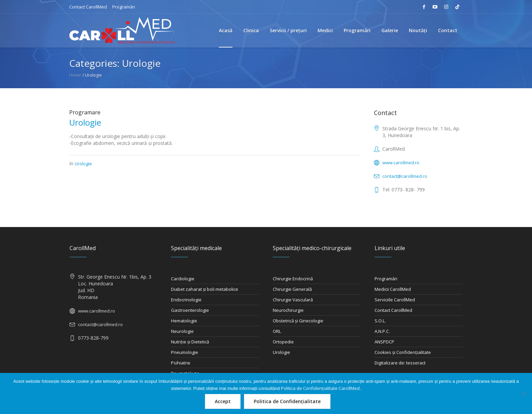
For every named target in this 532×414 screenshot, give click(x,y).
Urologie (85, 122)
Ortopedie (283, 342)
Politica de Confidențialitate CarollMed (320, 388)
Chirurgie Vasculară (293, 300)
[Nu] (524, 394)
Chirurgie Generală (292, 289)
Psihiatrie (181, 363)
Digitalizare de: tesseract (400, 363)
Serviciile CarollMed (395, 300)
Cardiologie (183, 279)
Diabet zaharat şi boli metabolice (205, 289)
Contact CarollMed (88, 7)
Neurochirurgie (288, 310)
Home (75, 75)
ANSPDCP (384, 342)
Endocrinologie (186, 300)
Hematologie (184, 321)
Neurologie (182, 331)
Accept (223, 401)
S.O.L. (380, 321)
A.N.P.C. (382, 331)
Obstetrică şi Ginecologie (298, 321)
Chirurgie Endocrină (293, 279)
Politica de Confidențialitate (287, 401)
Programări (124, 7)
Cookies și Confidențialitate (403, 352)
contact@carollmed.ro (405, 176)
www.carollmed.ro (401, 163)
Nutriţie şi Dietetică (190, 342)
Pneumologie (185, 352)
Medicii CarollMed (393, 289)
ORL (277, 331)
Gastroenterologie (190, 310)
